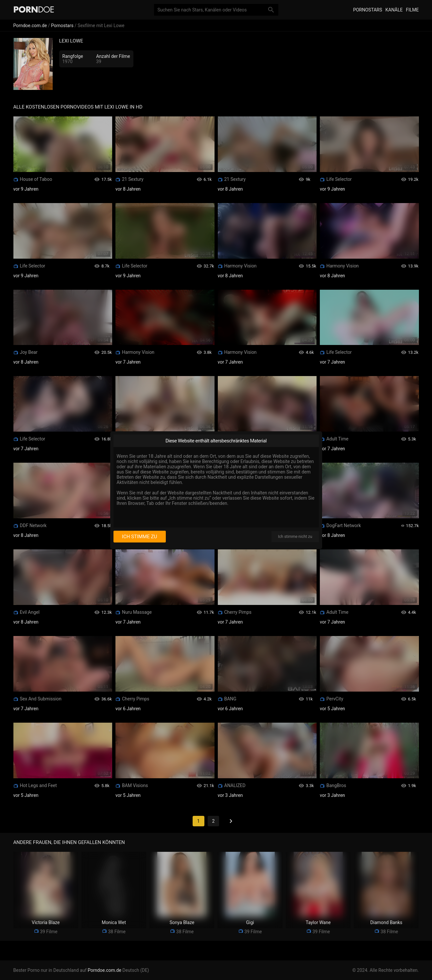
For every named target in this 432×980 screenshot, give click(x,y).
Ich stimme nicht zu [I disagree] (295, 537)
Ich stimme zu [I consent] (139, 537)
